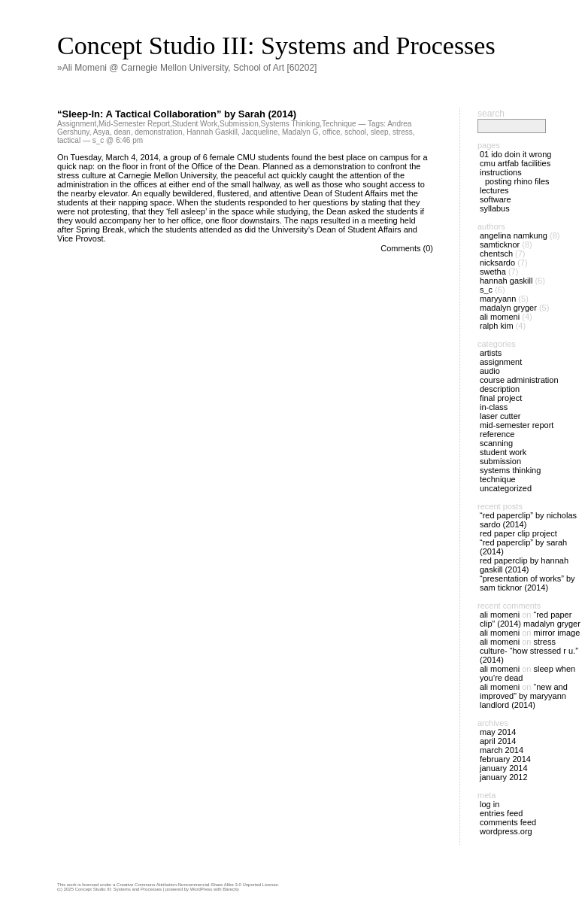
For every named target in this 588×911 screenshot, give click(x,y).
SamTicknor (500, 244)
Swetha (493, 272)
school (355, 132)
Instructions (501, 172)
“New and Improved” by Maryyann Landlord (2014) (524, 696)
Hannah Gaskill (212, 132)
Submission (239, 124)
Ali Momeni (500, 317)
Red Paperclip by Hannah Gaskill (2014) (524, 565)
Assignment (77, 124)
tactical (69, 140)
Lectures (494, 190)
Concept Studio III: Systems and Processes (276, 46)
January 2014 (504, 768)
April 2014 (498, 741)
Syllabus (495, 208)
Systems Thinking (291, 124)
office (332, 132)
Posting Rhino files (517, 181)
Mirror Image (557, 633)
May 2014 (498, 732)
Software (496, 199)
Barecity (231, 889)
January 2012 (504, 777)
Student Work (195, 124)
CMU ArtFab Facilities (515, 163)
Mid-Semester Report (134, 124)
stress (403, 132)
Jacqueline (260, 132)
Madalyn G (300, 132)
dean (122, 132)
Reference (497, 434)
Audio (490, 371)
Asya (102, 132)
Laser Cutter (500, 416)
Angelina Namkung (514, 235)
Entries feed (501, 813)
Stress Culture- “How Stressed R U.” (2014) (529, 651)
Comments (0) (407, 248)
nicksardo (497, 263)
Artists (491, 353)
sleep (380, 132)
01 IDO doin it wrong (515, 154)
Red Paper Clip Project (518, 533)
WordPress (202, 889)
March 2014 (502, 750)
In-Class (494, 407)
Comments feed (508, 822)
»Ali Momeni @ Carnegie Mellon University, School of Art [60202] (187, 68)
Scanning (496, 443)
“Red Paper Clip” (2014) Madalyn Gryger (530, 619)
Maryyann (498, 299)
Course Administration (519, 380)
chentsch (496, 254)
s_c (486, 290)
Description (500, 389)
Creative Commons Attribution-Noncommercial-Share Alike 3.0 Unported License (197, 885)
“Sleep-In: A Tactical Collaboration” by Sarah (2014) (177, 114)
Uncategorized (506, 488)
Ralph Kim (497, 326)
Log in (489, 804)
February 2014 (505, 759)
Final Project (501, 398)
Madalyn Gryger (508, 308)
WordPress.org (506, 831)
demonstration (158, 132)
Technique (339, 124)
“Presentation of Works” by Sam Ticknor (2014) (527, 583)
